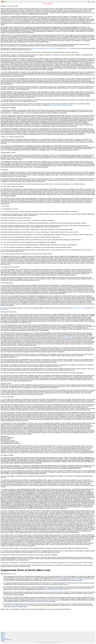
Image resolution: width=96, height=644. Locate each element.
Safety (3, 641)
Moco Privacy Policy (57, 579)
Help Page (68, 337)
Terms (3, 637)
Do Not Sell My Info (6, 639)
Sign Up (89, 2)
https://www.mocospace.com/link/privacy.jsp (61, 105)
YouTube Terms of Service (79, 308)
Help (2, 635)
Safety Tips (86, 141)
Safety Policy (66, 48)
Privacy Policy (36, 48)
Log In (94, 2)
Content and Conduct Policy (50, 48)
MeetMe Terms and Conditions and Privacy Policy (80, 579)
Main (3, 633)
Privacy (3, 638)
